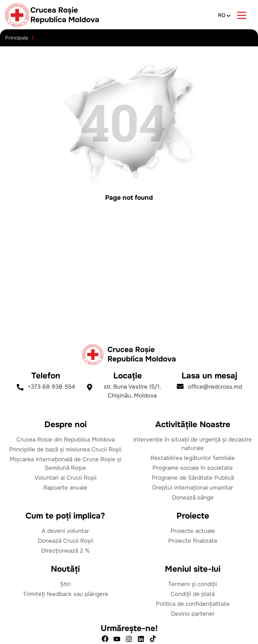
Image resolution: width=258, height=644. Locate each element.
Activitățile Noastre (193, 424)
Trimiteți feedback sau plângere (66, 594)
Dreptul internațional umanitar (193, 488)
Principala (17, 38)
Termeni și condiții (193, 584)
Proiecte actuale (193, 531)
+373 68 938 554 (46, 387)
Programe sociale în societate (193, 468)
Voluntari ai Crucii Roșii (66, 478)
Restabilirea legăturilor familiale (193, 458)
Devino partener (193, 614)
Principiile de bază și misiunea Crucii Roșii (65, 450)
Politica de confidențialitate (193, 604)
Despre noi (66, 424)
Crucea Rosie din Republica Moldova (66, 440)
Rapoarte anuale (65, 488)
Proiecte (193, 516)
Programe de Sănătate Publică (193, 478)
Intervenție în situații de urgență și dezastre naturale (193, 444)
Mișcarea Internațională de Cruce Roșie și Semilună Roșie (66, 464)
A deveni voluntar (65, 531)
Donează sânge (193, 498)
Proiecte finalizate (193, 541)
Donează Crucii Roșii (66, 541)
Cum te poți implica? (65, 516)
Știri (65, 584)
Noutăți (65, 569)
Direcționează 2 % (66, 551)
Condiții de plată (193, 594)
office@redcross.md (209, 387)
